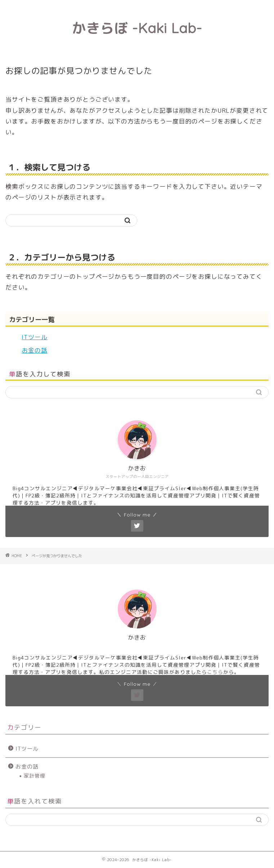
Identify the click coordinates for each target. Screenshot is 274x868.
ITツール (35, 337)
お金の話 (35, 350)
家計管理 (35, 776)
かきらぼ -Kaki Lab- (137, 28)
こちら (215, 672)
